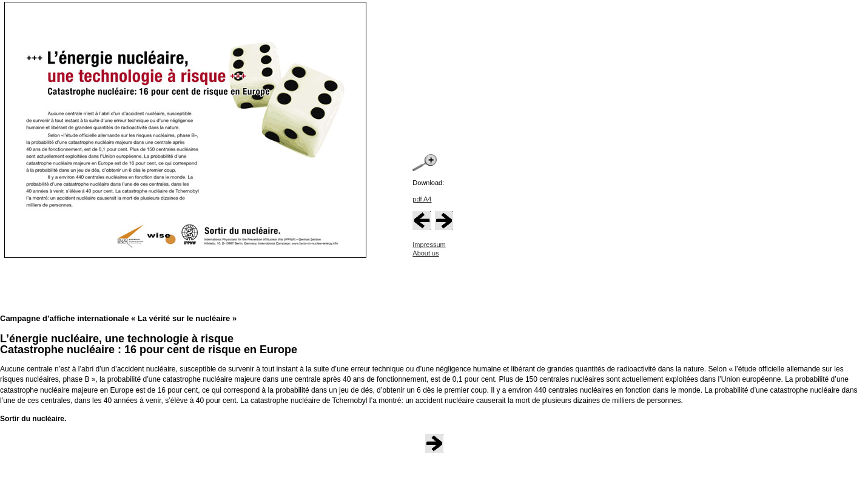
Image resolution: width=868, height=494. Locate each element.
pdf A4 (422, 199)
